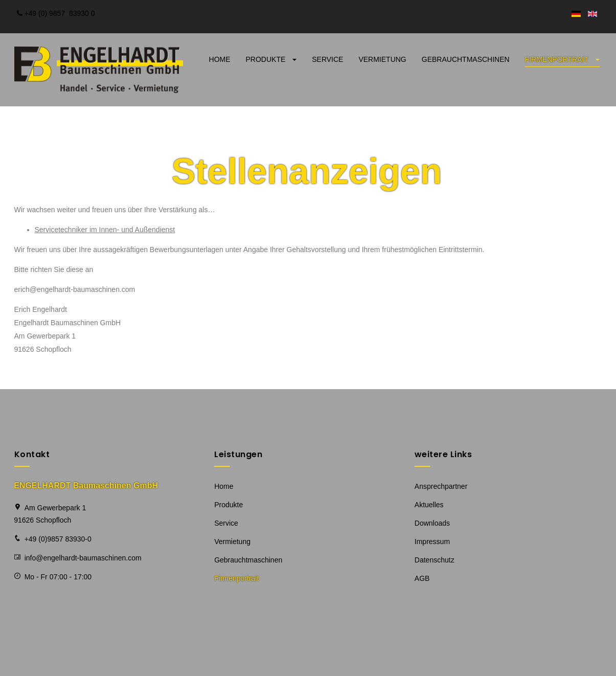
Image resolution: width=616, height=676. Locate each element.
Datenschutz (435, 560)
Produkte (271, 59)
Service (327, 59)
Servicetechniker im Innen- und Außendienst (105, 230)
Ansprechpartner (441, 486)
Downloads (432, 523)
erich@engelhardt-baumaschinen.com (75, 289)
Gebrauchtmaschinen (466, 59)
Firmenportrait (562, 59)
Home (220, 59)
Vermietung (382, 59)
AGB (422, 578)
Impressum (432, 542)
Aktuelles (429, 505)
